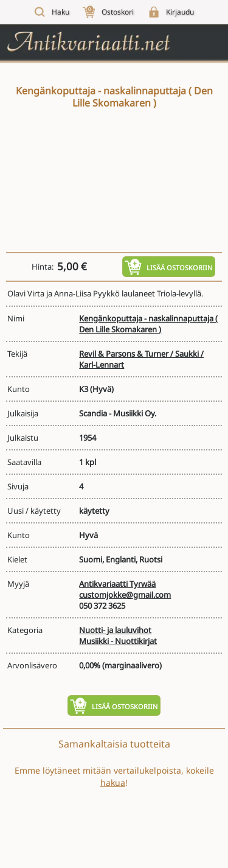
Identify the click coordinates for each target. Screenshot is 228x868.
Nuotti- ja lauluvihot (115, 630)
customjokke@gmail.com (125, 595)
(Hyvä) (102, 389)
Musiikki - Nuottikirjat (118, 641)
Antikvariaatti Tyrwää (117, 584)
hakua (113, 782)
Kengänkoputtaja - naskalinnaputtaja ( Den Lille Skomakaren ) (148, 324)
